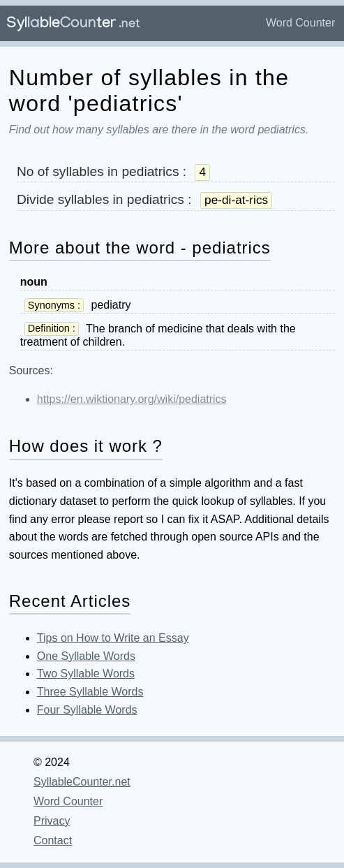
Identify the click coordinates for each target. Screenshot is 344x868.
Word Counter (300, 23)
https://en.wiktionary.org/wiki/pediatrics (132, 399)
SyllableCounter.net (82, 782)
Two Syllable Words (86, 674)
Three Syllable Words (90, 692)
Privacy (52, 821)
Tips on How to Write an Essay (113, 638)
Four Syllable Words (87, 710)
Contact (53, 840)
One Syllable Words (86, 656)
